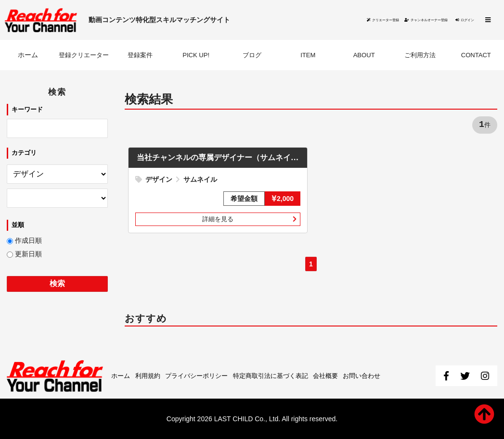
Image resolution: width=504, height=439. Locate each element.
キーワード (27, 110)
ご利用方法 (420, 56)
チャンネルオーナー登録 (387, 20)
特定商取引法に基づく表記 (282, 376)
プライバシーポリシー (203, 376)
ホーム (28, 56)
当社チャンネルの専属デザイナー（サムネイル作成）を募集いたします (268, 158)
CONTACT (476, 56)
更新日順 (28, 255)
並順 (18, 225)
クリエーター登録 (301, 20)
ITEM (308, 56)
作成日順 (28, 241)
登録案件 (140, 56)
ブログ (252, 56)
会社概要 (341, 376)
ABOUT (364, 56)
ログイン (458, 20)
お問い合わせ (380, 376)
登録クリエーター (84, 56)
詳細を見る (218, 220)
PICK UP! (196, 56)
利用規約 (150, 376)
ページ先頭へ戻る (484, 414)
